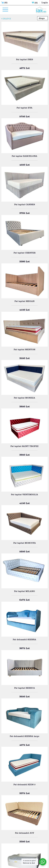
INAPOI (6, 19)
